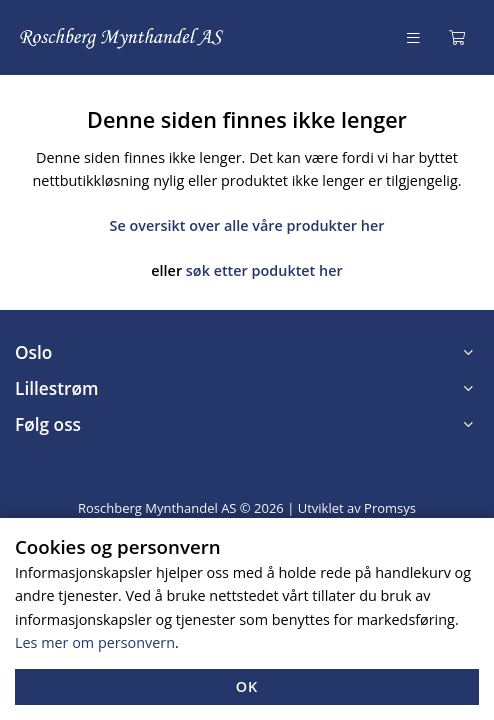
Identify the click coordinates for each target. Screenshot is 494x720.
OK (247, 686)
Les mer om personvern (95, 642)
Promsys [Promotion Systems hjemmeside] (390, 508)
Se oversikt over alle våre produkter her (247, 225)
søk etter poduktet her (264, 270)
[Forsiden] (122, 37)
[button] (247, 353)
